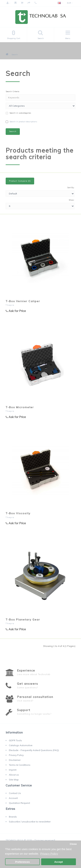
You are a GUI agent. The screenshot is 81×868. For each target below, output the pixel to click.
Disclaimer (15, 760)
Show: (72, 200)
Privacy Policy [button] (49, 854)
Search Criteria (12, 91)
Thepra (10, 305)
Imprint (13, 770)
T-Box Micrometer (20, 407)
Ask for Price (16, 311)
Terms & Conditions (20, 765)
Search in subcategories (18, 113)
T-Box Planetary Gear (23, 620)
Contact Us (15, 793)
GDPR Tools (15, 740)
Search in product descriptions (21, 122)
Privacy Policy (16, 755)
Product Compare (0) (20, 181)
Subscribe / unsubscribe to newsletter (30, 822)
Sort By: (71, 188)
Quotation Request (19, 803)
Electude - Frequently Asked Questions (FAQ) (34, 750)
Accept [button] (58, 862)
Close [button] (73, 844)
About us (14, 775)
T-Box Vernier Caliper (23, 301)
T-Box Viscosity (18, 513)
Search (15, 55)
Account (13, 798)
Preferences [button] (22, 862)
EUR (70, 3)
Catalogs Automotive (21, 745)
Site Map (14, 780)
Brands (13, 817)
